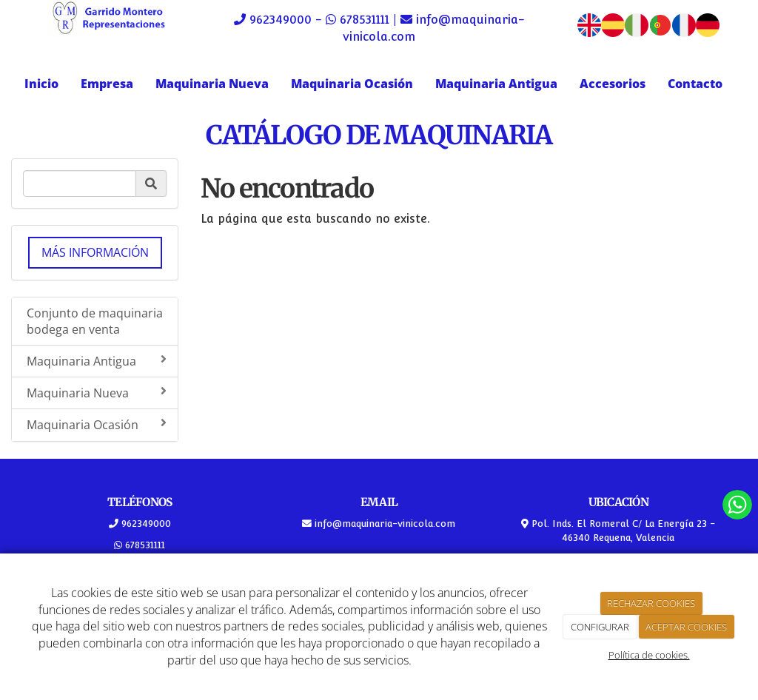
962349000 (281, 20)
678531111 (365, 20)
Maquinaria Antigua (496, 84)
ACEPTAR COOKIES (686, 627)
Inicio (41, 84)
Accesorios (613, 84)
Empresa (107, 84)
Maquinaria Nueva (212, 84)
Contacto (695, 84)
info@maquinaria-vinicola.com (383, 524)
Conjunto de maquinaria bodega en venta (95, 322)
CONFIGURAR (600, 627)
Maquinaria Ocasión (352, 84)
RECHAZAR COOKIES (651, 603)
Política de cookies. (649, 655)
